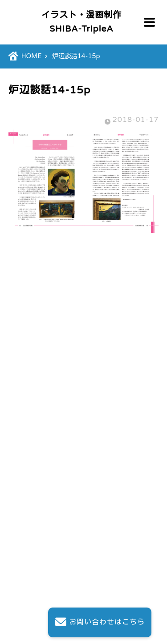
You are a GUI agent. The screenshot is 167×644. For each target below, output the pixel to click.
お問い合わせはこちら (100, 622)
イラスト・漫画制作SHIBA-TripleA (81, 22)
